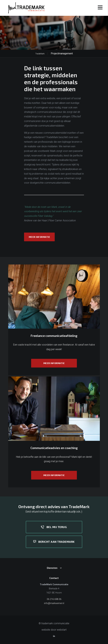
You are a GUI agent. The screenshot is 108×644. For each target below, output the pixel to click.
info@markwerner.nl (54, 603)
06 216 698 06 (54, 599)
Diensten (52, 568)
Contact (54, 578)
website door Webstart (54, 630)
